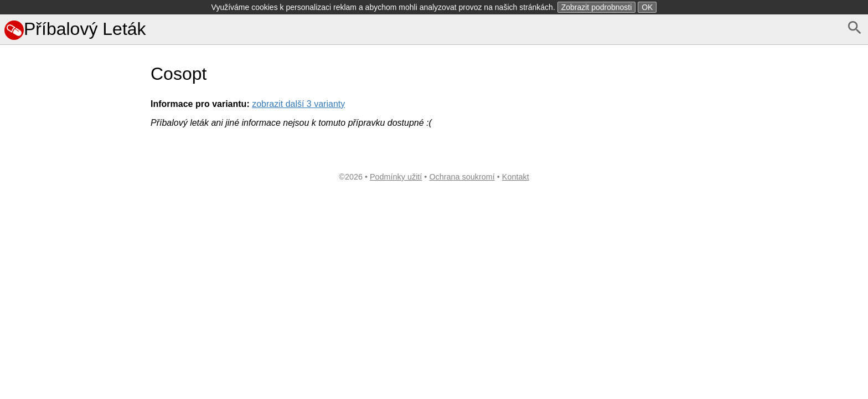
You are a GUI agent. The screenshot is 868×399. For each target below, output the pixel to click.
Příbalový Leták (75, 29)
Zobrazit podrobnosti (597, 7)
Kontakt (516, 177)
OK (647, 7)
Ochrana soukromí (462, 177)
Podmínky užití (396, 177)
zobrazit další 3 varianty (298, 104)
